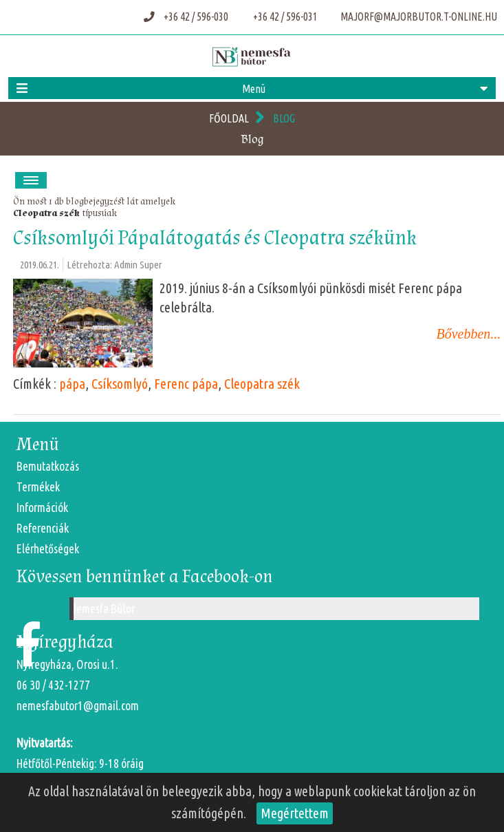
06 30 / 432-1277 (53, 685)
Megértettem (295, 813)
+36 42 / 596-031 (284, 17)
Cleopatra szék (46, 213)
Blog (284, 118)
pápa (72, 384)
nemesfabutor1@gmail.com (78, 706)
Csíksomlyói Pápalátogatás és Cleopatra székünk (215, 238)
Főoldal (229, 118)
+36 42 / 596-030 (187, 17)
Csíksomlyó (120, 384)
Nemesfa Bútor (102, 609)
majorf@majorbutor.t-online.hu (418, 17)
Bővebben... (469, 334)
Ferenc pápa (186, 384)
